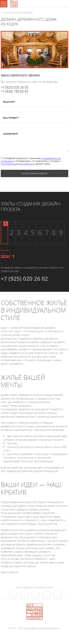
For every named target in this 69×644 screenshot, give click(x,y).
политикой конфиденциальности (18, 164)
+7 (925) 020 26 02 (15, 87)
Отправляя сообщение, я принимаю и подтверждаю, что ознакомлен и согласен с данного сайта (31, 161)
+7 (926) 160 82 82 (15, 91)
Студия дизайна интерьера (18, 13)
